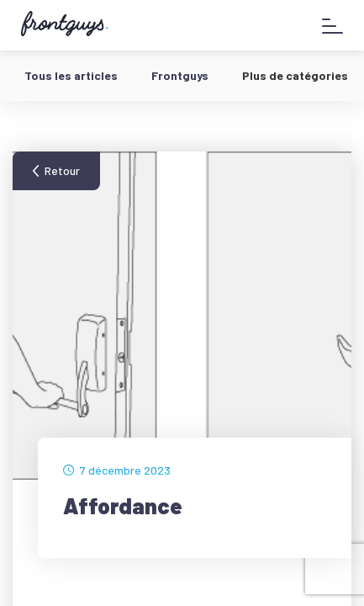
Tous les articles (71, 75)
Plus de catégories (295, 75)
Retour (62, 170)
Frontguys (180, 75)
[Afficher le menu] (332, 26)
